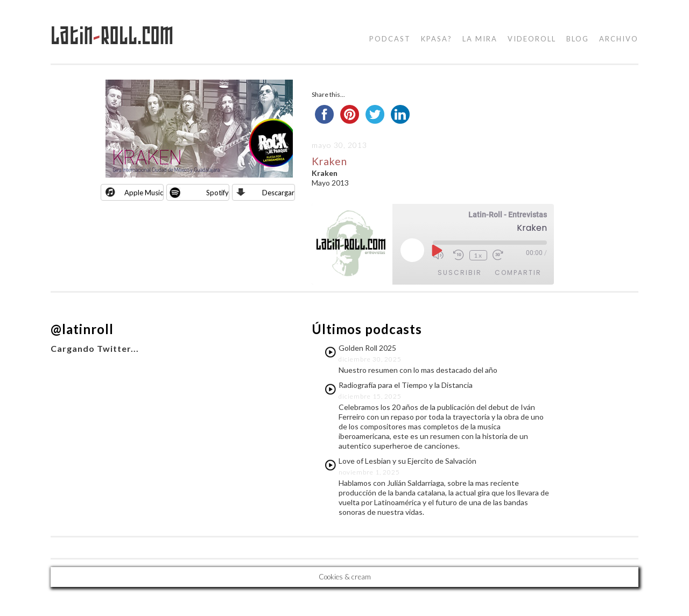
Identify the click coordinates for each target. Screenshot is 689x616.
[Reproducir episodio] (436, 250)
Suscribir (460, 272)
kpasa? (437, 39)
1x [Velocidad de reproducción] (478, 255)
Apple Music (144, 193)
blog (578, 39)
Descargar (278, 193)
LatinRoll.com (112, 36)
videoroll (532, 39)
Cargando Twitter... (95, 348)
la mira (480, 39)
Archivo (619, 39)
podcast (390, 39)
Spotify (217, 193)
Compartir (518, 272)
